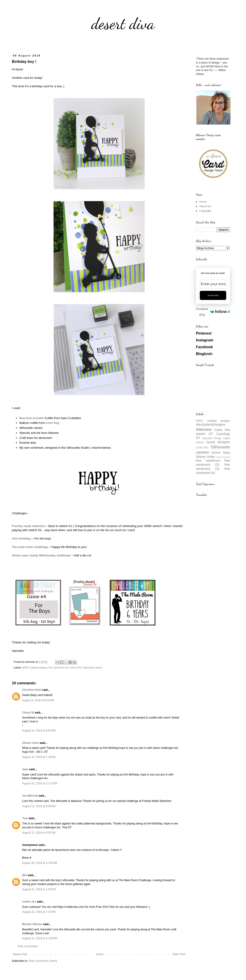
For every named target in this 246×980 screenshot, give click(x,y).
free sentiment (208, 461)
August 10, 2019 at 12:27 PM (40, 783)
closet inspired (223, 457)
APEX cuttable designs (35, 668)
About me (205, 206)
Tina (25, 818)
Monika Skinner (32, 924)
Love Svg (53, 423)
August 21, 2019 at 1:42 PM (39, 889)
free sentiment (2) (213, 463)
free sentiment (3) (213, 467)
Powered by (213, 312)
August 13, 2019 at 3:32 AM (39, 833)
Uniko (211, 457)
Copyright (205, 211)
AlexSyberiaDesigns (211, 425)
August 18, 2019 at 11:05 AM (40, 863)
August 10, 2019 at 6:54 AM (39, 731)
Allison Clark (30, 743)
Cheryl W (28, 713)
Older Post (179, 954)
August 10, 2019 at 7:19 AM (39, 757)
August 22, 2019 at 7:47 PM (39, 912)
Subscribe (213, 295)
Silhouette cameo (92, 668)
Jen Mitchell (30, 796)
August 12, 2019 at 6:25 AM (39, 806)
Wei (24, 875)
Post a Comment (28, 946)
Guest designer (218, 442)
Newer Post (20, 954)
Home (100, 954)
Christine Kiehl (32, 690)
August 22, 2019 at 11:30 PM (40, 938)
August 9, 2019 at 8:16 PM (38, 700)
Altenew (204, 429)
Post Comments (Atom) (43, 961)
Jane (25, 769)
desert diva (123, 24)
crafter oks (29, 902)
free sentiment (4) (58, 668)
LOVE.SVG (76, 668)
